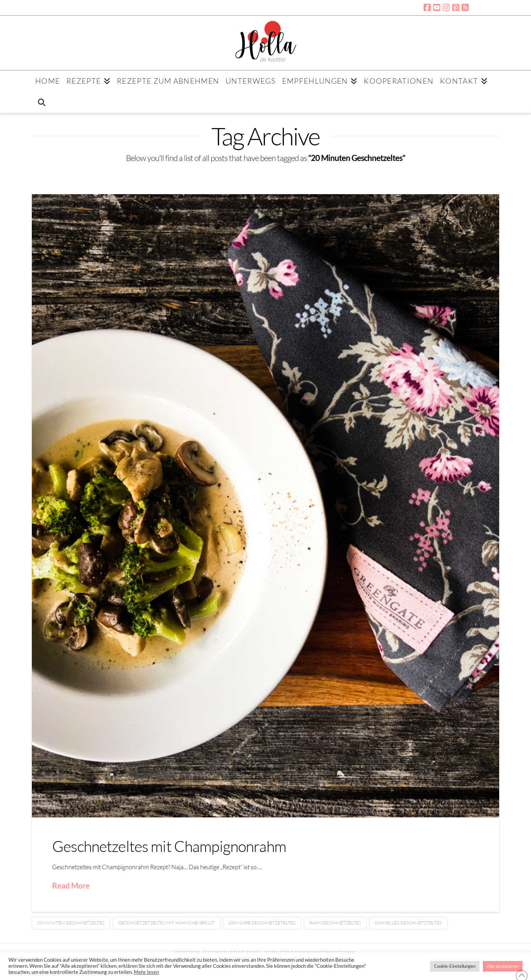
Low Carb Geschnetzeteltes (262, 923)
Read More (71, 885)
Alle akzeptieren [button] (503, 966)
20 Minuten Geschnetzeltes (71, 923)
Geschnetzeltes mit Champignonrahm (169, 846)
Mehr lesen (146, 972)
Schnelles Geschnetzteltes (408, 923)
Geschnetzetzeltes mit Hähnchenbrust (166, 923)
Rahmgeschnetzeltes (335, 923)
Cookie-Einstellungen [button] (455, 966)
